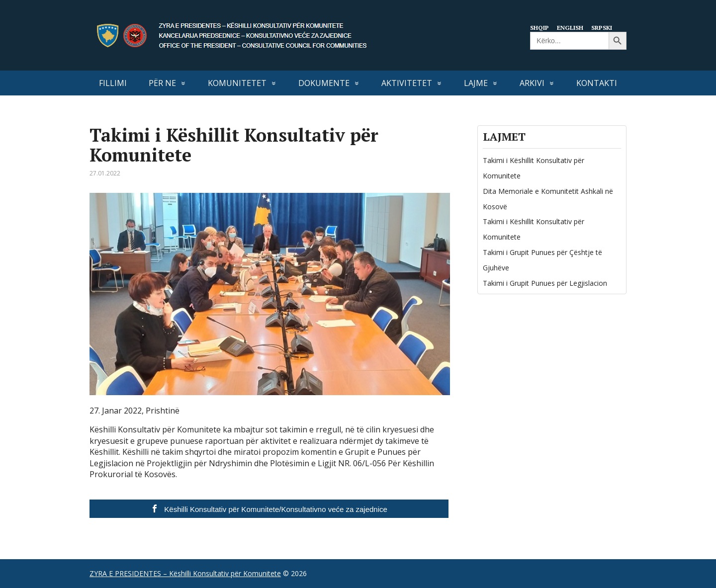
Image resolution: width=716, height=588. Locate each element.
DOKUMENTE (324, 83)
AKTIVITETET (407, 83)
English (572, 27)
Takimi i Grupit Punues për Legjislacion (545, 283)
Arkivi (532, 83)
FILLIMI (113, 83)
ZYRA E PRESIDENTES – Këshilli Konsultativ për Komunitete (185, 573)
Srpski (606, 27)
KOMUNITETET (237, 83)
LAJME (476, 83)
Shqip (540, 27)
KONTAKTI (597, 83)
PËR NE (162, 83)
